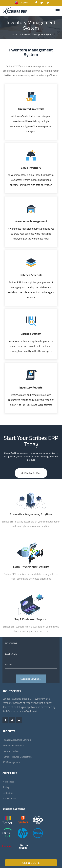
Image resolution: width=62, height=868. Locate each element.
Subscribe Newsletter (31, 679)
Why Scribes (8, 782)
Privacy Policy (9, 799)
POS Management (11, 762)
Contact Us (8, 793)
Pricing (6, 787)
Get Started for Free (31, 473)
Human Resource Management (17, 757)
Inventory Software (12, 751)
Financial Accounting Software (17, 740)
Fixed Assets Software (13, 745)
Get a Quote (31, 863)
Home (14, 34)
